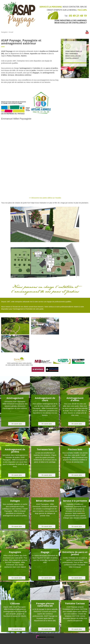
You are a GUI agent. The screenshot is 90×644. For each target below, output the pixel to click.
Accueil (11, 32)
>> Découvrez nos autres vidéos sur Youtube (45, 198)
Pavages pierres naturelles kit (45, 605)
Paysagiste (15, 552)
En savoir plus (17, 424)
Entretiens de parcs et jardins (75, 553)
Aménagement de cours (45, 399)
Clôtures (15, 603)
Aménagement (15, 398)
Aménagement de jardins (15, 451)
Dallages (15, 501)
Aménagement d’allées (75, 399)
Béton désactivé (45, 501)
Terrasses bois (45, 449)
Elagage (45, 552)
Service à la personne (75, 501)
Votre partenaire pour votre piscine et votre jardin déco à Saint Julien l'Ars (19, 363)
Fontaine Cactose (75, 603)
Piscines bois (75, 449)
